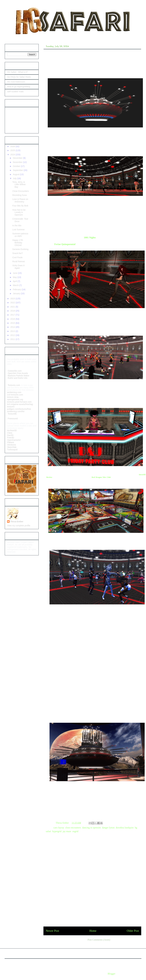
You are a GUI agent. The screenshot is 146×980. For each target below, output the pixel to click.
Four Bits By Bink (20, 206)
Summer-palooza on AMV (20, 235)
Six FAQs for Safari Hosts (19, 77)
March (16, 285)
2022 (13, 303)
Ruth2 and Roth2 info (18, 378)
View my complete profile (19, 526)
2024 (13, 155)
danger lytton (108, 828)
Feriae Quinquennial (65, 244)
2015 (13, 323)
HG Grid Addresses (16, 82)
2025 (13, 150)
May (15, 277)
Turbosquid (12, 450)
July (15, 178)
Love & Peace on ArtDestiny (20, 200)
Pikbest (11, 442)
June (15, 273)
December (18, 158)
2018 (13, 311)
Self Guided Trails (15, 92)
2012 (13, 335)
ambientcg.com (14, 392)
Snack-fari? (18, 253)
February (17, 289)
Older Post (133, 931)
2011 (13, 339)
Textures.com (14, 385)
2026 (13, 146)
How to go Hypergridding (19, 87)
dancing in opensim (92, 828)
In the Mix (17, 226)
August (16, 174)
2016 (13, 319)
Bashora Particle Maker (19, 376)
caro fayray (59, 828)
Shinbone (12, 445)
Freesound (12, 419)
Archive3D (12, 430)
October (17, 166)
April (15, 281)
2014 (13, 327)
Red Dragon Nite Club (101, 477)
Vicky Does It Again (18, 267)
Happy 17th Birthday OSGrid (18, 243)
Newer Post (52, 931)
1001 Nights (90, 238)
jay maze (67, 831)
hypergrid (57, 831)
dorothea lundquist (125, 828)
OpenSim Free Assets (18, 373)
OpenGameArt (14, 440)
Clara (10, 433)
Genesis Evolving (20, 249)
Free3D (11, 438)
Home (93, 931)
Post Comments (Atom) (99, 940)
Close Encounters (21, 191)
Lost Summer (19, 230)
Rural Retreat (19, 261)
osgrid (75, 831)
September (18, 170)
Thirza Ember (17, 522)
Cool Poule (17, 257)
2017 (13, 315)
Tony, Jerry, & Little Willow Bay (19, 185)
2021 (13, 307)
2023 (13, 299)
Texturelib (12, 414)
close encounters (73, 828)
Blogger (111, 974)
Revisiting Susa (20, 195)
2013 (13, 331)
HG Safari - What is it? (17, 72)
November (18, 162)
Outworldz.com (15, 371)
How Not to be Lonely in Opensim (19, 212)
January (17, 293)
